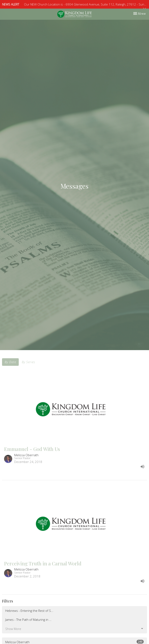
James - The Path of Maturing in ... (28, 620)
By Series (28, 362)
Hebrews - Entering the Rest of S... (29, 611)
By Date (10, 362)
